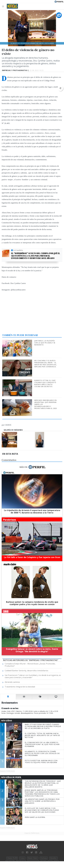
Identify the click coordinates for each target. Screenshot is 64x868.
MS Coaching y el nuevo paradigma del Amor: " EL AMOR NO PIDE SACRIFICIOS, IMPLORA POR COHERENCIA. (45, 364)
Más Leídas (7, 721)
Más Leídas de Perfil (11, 777)
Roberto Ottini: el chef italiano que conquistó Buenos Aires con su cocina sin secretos (45, 383)
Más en (32, 467)
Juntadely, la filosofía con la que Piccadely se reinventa (45, 343)
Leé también (18, 250)
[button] (60, 88)
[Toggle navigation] (4, 6)
